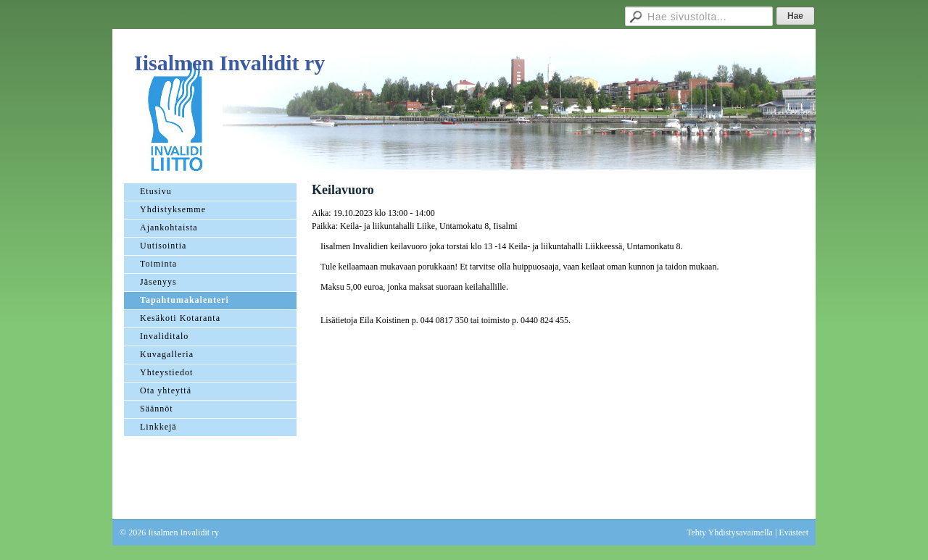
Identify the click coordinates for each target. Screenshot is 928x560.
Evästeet (794, 532)
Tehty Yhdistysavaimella (730, 532)
